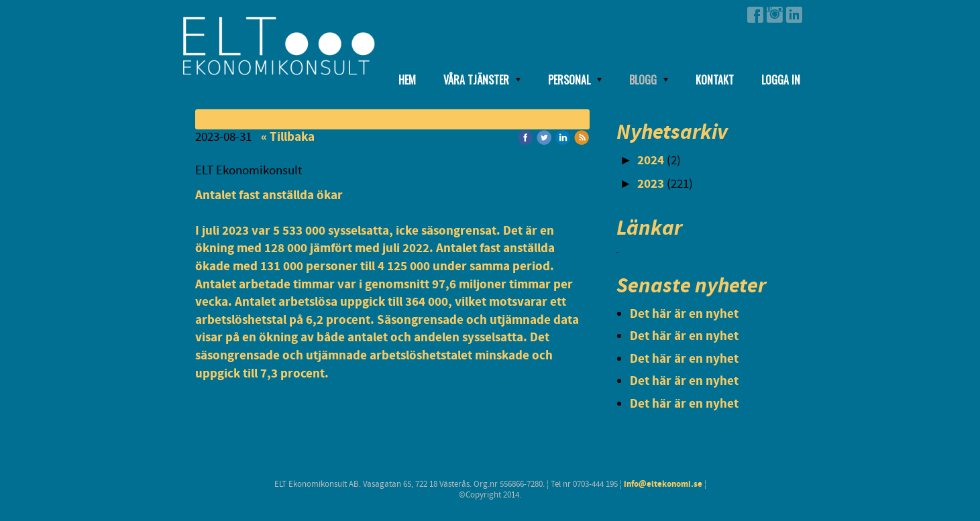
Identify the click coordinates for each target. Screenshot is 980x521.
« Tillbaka (288, 137)
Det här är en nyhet (684, 314)
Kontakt (715, 80)
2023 (651, 184)
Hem (407, 80)
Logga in (781, 80)
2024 (651, 161)
